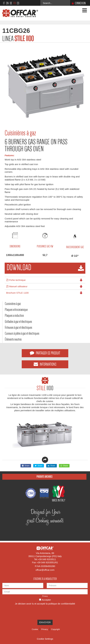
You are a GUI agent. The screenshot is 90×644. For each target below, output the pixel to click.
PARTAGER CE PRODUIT (45, 353)
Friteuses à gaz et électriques (18, 327)
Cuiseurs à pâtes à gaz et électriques (22, 333)
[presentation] (26, 612)
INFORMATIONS (45, 364)
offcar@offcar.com (45, 570)
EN (7, 3)
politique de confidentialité (62, 604)
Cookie (35, 629)
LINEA (18, 39)
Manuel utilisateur (17, 286)
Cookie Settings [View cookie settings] (45, 639)
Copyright (56, 629)
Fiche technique (16, 280)
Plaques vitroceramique (16, 310)
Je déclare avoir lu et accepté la (45, 604)
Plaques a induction (14, 315)
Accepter (46, 600)
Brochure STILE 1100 (17, 293)
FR (15, 3)
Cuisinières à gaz (13, 304)
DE (11, 3)
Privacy (45, 596)
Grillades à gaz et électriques (18, 322)
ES (18, 3)
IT (4, 3)
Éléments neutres (13, 339)
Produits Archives (44, 477)
